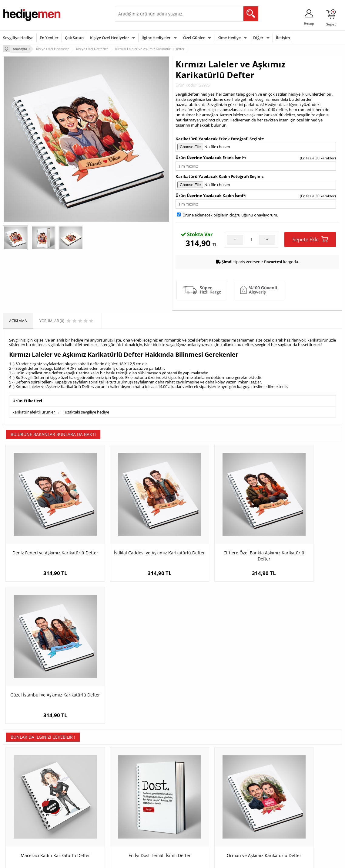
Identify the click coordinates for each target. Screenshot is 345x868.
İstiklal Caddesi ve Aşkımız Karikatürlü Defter (130, 535)
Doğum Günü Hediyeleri (196, 794)
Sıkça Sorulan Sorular (21, 830)
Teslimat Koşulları (18, 785)
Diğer (258, 38)
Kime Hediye (229, 38)
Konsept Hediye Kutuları (138, 785)
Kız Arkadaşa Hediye (78, 803)
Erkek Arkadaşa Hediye (80, 794)
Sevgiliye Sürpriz (75, 821)
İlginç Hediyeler (156, 38)
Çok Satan (74, 38)
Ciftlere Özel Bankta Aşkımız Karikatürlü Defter (215, 535)
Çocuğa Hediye (246, 803)
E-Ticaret (154, 860)
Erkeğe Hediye (245, 785)
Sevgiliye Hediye (18, 38)
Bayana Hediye (246, 794)
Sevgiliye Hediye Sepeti (137, 794)
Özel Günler (194, 38)
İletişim (283, 38)
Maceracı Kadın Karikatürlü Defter (45, 672)
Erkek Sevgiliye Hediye (137, 816)
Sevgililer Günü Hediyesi (196, 785)
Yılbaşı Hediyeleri (190, 803)
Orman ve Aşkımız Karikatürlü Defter (215, 675)
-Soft (141, 860)
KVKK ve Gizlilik (16, 821)
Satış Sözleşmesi (17, 803)
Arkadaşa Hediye (248, 821)
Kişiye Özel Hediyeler (110, 38)
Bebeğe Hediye (246, 812)
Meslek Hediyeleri (76, 830)
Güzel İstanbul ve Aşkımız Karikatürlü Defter (300, 535)
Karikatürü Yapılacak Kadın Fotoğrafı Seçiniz (219, 176)
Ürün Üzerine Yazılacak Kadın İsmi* (210, 195)
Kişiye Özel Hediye (76, 785)
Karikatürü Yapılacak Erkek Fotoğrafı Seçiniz (219, 138)
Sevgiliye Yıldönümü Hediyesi (142, 834)
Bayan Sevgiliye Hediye (137, 825)
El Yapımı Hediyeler (77, 812)
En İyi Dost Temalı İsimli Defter (130, 672)
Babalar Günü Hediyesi (195, 830)
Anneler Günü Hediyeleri (196, 812)
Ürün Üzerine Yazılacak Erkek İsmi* (210, 157)
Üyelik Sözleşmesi (18, 794)
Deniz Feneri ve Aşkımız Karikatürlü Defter (45, 535)
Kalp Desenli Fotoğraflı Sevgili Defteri (300, 675)
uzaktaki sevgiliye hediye (87, 411)
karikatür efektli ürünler (34, 411)
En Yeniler (49, 38)
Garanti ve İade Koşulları (24, 812)
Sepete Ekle (310, 239)
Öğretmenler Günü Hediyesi (199, 821)
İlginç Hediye (244, 830)
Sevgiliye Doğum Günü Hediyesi (137, 805)
